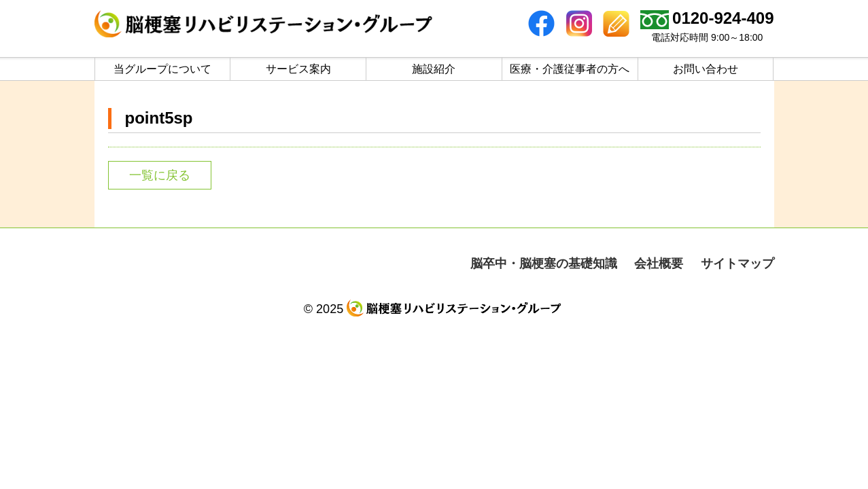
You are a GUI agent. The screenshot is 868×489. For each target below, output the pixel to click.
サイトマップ (737, 264)
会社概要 (659, 264)
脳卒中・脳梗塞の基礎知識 (544, 264)
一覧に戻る (160, 175)
